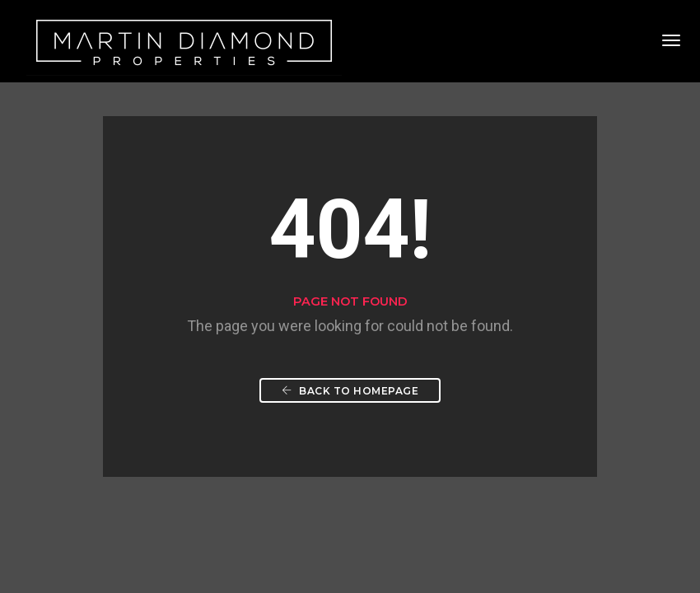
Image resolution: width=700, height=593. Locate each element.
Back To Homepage (350, 391)
